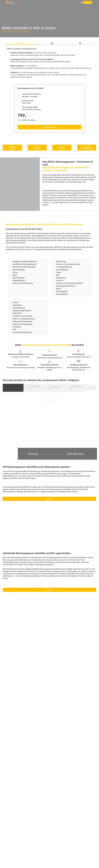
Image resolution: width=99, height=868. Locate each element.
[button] (81, 2)
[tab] (21, 44)
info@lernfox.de (52, 403)
